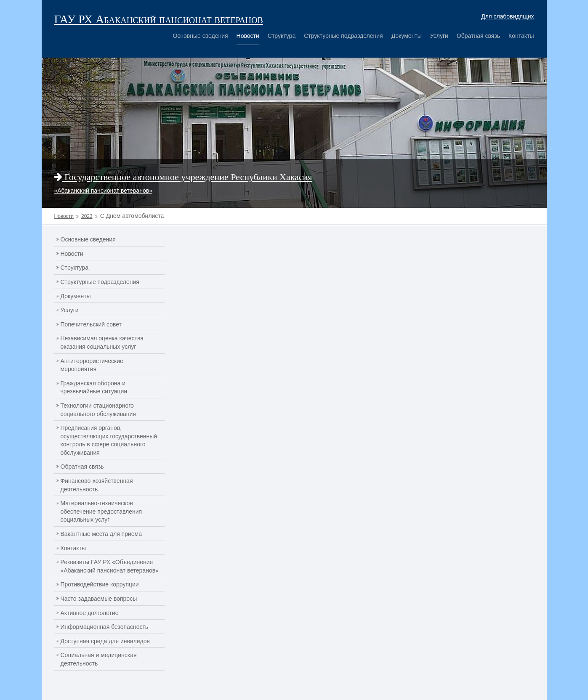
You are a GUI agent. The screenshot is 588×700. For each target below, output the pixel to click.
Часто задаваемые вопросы (99, 599)
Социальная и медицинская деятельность (99, 659)
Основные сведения (200, 36)
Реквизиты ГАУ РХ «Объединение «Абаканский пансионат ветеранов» (110, 566)
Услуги (439, 36)
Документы (407, 36)
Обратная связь (478, 36)
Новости (248, 36)
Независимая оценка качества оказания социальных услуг (102, 342)
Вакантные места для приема (101, 534)
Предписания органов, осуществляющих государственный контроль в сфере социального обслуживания (109, 440)
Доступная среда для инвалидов (105, 641)
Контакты (521, 36)
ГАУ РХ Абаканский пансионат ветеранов (159, 19)
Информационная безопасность (105, 627)
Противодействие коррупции (100, 584)
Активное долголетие (90, 613)
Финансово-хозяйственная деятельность (97, 485)
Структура (282, 36)
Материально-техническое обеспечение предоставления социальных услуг (101, 511)
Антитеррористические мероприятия (92, 365)
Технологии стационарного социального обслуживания (98, 410)
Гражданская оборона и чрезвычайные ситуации (94, 387)
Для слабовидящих (507, 16)
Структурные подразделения (343, 36)
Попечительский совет (91, 324)
